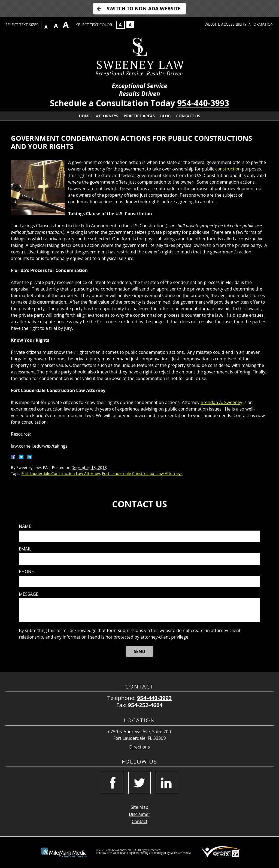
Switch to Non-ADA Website (143, 8)
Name (25, 526)
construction (228, 169)
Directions (139, 747)
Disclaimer (139, 814)
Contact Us (188, 116)
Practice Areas (139, 116)
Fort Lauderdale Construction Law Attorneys (142, 473)
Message (28, 594)
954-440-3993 (203, 103)
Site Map (140, 807)
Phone (26, 572)
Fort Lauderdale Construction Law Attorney (61, 473)
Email (25, 549)
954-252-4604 (145, 705)
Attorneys (107, 116)
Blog (166, 116)
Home (85, 116)
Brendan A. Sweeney (221, 402)
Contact (139, 821)
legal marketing (139, 853)
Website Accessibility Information (239, 24)
